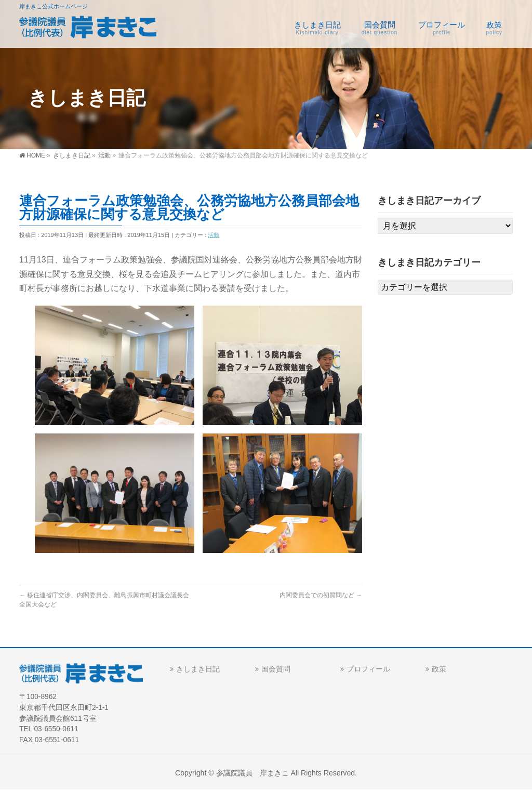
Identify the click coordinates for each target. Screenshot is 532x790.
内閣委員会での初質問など (321, 595)
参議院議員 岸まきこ (252, 773)
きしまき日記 (198, 669)
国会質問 (276, 669)
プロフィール (368, 669)
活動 (214, 235)
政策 (439, 669)
